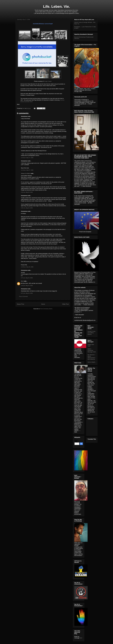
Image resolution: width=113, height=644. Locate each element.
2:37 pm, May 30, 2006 (27, 278)
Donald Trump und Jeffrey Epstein (91, 333)
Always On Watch (26, 173)
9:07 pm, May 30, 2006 (27, 293)
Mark (24, 108)
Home (43, 304)
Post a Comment (23, 296)
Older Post (65, 304)
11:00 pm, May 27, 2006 (27, 158)
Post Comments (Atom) (46, 309)
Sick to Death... (92, 362)
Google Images (48, 81)
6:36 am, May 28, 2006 (27, 208)
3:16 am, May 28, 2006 (27, 192)
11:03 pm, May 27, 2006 (27, 170)
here (81, 638)
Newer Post (21, 304)
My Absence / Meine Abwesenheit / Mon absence (91, 357)
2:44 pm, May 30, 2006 (27, 286)
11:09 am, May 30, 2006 (27, 267)
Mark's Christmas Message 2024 (92, 350)
